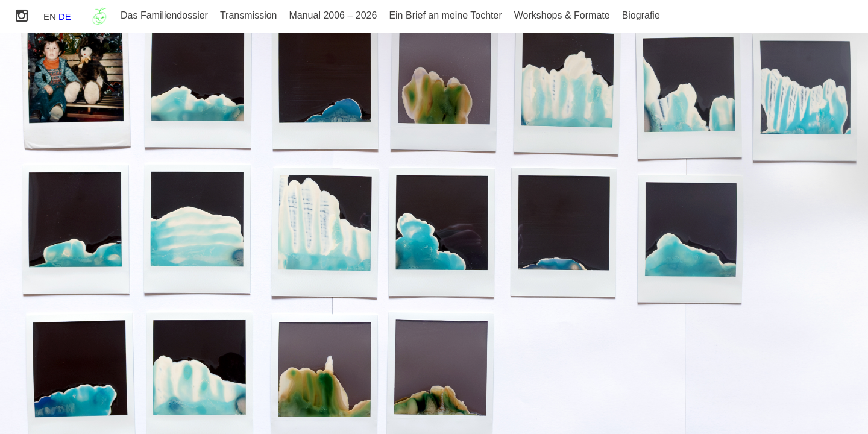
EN (50, 17)
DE (65, 17)
